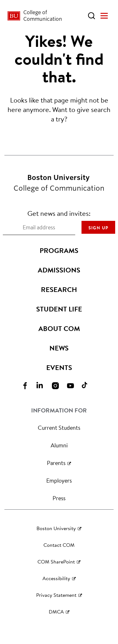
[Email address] (39, 227)
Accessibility (56, 578)
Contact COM (59, 545)
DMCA (56, 611)
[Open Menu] (104, 16)
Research (59, 289)
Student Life (59, 309)
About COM (59, 328)
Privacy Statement (56, 595)
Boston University (56, 528)
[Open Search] (92, 16)
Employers (59, 480)
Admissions (59, 270)
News (59, 348)
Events (59, 367)
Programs (59, 250)
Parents (56, 463)
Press (59, 498)
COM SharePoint (56, 561)
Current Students (59, 428)
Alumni (59, 445)
